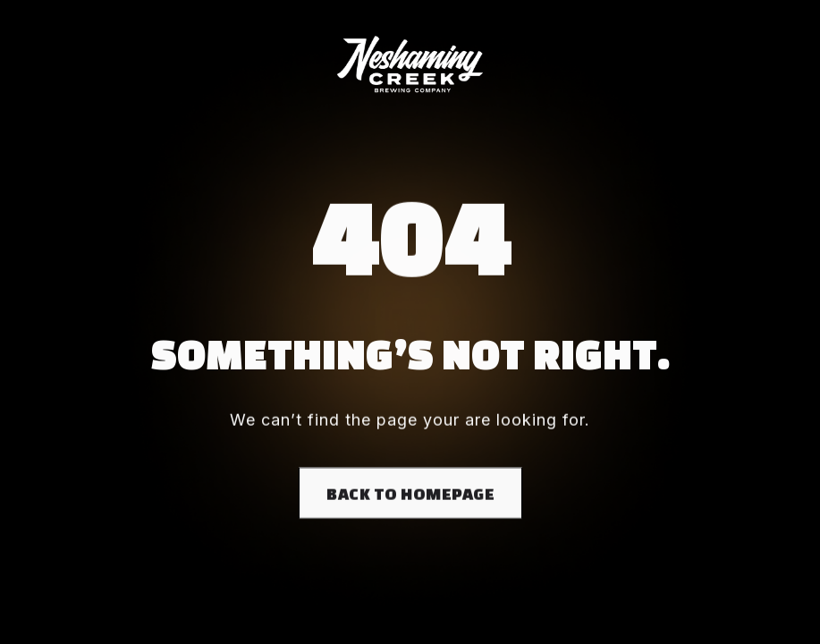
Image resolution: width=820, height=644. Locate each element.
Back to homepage (410, 495)
